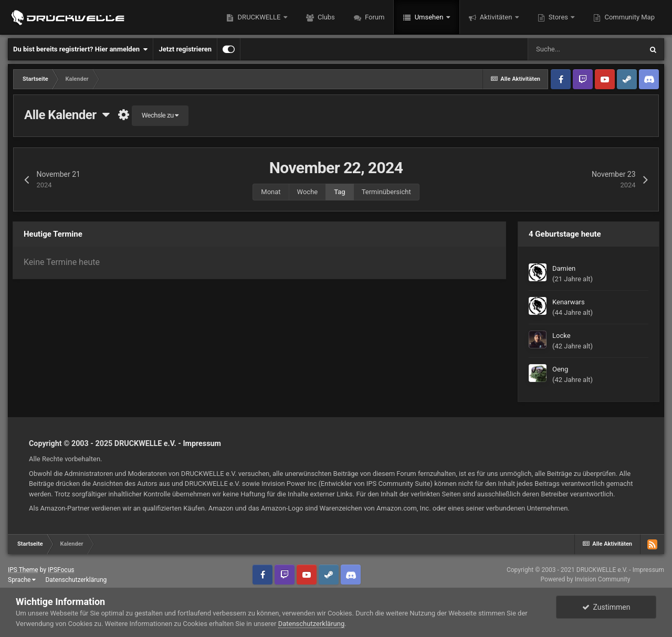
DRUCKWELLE (259, 17)
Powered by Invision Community (586, 579)
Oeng (560, 369)
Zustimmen (606, 607)
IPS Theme (23, 570)
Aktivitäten (496, 17)
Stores (559, 17)
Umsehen (429, 17)
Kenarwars (569, 302)
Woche (308, 192)
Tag (339, 192)
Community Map (629, 17)
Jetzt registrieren (185, 49)
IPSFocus (61, 570)
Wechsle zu (160, 115)
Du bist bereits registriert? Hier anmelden (80, 49)
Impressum (202, 443)
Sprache (22, 580)
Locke (561, 336)
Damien (564, 268)
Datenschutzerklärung (76, 580)
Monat (271, 192)
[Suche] (585, 49)
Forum (374, 17)
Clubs (325, 17)
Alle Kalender (67, 115)
